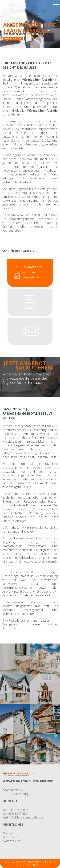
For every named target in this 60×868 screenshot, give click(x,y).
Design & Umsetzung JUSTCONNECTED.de (35, 863)
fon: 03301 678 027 (16, 810)
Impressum (11, 837)
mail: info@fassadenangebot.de (23, 817)
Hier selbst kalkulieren (13, 39)
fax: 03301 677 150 (15, 813)
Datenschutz (12, 841)
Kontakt (8, 833)
